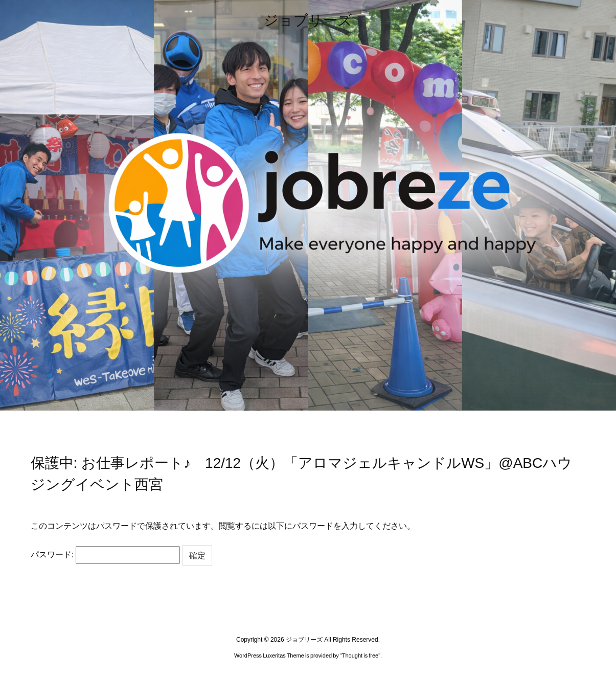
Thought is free (360, 655)
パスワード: (106, 555)
